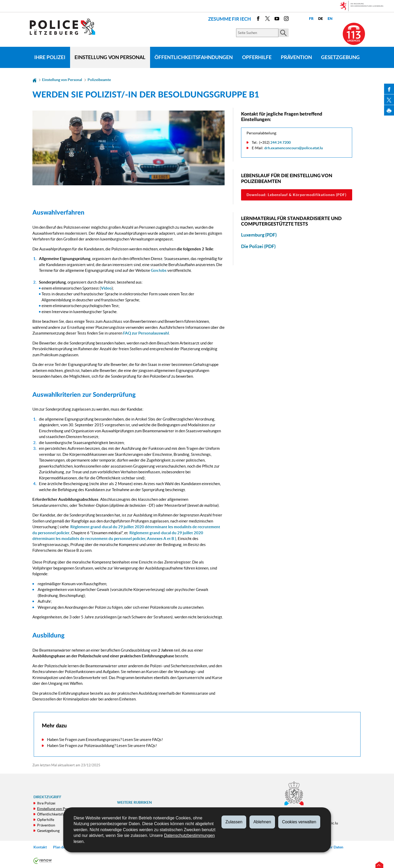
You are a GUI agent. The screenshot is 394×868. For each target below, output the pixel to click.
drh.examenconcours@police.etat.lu (294, 148)
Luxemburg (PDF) (259, 235)
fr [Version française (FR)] (311, 19)
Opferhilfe (257, 57)
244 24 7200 (281, 142)
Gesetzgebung (340, 57)
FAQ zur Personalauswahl (146, 333)
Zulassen (234, 822)
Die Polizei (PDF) (258, 246)
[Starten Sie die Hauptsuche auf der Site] (284, 33)
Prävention (296, 57)
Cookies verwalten (299, 822)
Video (106, 288)
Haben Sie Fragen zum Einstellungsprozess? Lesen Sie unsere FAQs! (105, 740)
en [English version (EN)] (330, 19)
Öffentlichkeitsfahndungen (194, 57)
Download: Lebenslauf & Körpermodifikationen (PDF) (296, 195)
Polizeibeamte (99, 80)
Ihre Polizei (50, 57)
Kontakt (40, 847)
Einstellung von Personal (110, 57)
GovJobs (159, 270)
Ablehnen (262, 822)
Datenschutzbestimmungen (189, 835)
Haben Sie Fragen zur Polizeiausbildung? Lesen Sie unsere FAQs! (102, 746)
